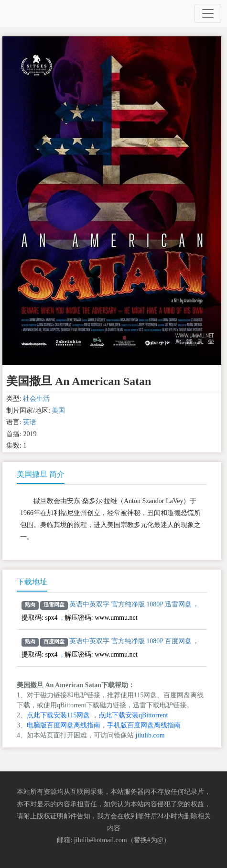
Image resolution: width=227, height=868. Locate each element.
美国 (58, 411)
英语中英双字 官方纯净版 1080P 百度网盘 (130, 641)
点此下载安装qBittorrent (133, 715)
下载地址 (32, 582)
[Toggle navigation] (208, 13)
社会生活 (36, 399)
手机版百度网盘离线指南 (144, 725)
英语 (30, 422)
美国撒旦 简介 (41, 474)
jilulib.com (150, 735)
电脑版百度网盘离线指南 (64, 725)
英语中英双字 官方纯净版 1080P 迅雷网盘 (130, 604)
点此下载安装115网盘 (58, 715)
